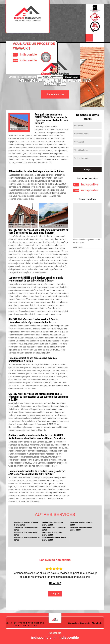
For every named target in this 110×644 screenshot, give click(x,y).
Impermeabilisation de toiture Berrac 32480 (54, 539)
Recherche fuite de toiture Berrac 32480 (53, 524)
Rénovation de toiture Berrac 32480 (54, 529)
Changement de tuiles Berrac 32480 (26, 534)
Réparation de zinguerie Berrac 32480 (27, 539)
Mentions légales (26, 626)
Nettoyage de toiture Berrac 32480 (81, 524)
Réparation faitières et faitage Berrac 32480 (26, 524)
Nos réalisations (55, 94)
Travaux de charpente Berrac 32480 (26, 529)
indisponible (90, 184)
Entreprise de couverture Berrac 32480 (52, 534)
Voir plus (55, 594)
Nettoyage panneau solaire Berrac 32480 (81, 529)
